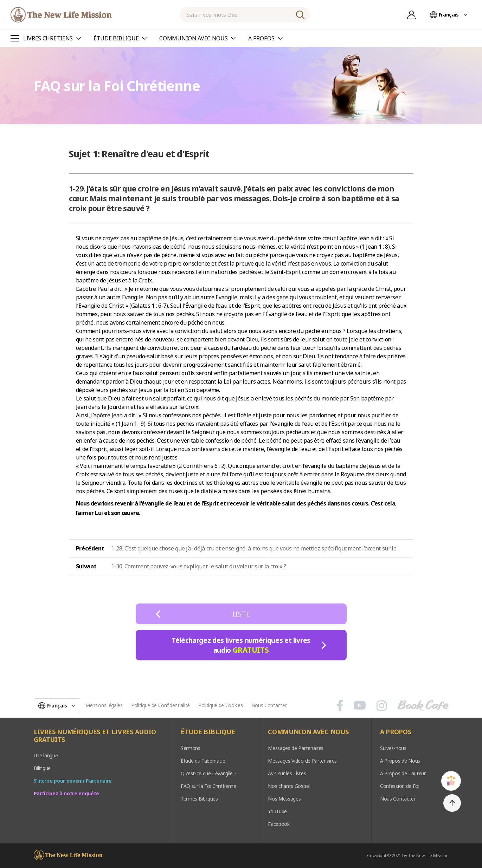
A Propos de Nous (400, 761)
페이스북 (340, 705)
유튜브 (360, 705)
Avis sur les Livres (287, 773)
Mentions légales (104, 705)
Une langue (46, 755)
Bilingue (42, 768)
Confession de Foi (400, 786)
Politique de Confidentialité (160, 705)
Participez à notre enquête (67, 793)
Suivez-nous (393, 748)
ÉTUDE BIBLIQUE (208, 732)
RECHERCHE (300, 15)
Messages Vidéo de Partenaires (302, 761)
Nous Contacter (269, 705)
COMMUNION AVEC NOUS (308, 732)
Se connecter (412, 15)
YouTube (277, 811)
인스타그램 (382, 705)
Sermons (191, 748)
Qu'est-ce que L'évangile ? (209, 773)
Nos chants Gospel (289, 786)
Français (449, 15)
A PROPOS (396, 732)
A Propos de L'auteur (403, 773)
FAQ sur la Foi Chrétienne (208, 786)
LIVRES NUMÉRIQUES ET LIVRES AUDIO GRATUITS (95, 736)
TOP (452, 803)
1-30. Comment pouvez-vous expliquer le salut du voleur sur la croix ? (199, 566)
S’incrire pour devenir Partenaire (73, 781)
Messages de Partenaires (296, 748)
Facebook (279, 824)
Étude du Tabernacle (203, 761)
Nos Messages (284, 799)
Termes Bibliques (199, 799)
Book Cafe (423, 705)
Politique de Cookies (221, 705)
